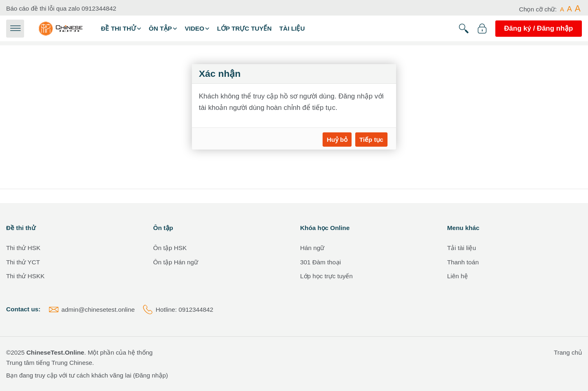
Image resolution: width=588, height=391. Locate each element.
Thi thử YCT (23, 262)
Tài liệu (292, 28)
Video (194, 28)
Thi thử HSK (23, 248)
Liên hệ (458, 276)
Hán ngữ (312, 248)
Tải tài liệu (462, 248)
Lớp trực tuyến (244, 28)
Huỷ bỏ (337, 140)
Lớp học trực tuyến (326, 276)
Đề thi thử (118, 28)
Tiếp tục (371, 140)
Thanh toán (463, 262)
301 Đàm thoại (321, 262)
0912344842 (99, 8)
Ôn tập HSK (170, 248)
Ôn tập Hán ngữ (176, 262)
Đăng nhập (150, 375)
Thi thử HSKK (25, 276)
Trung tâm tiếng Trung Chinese (49, 363)
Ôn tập (160, 28)
